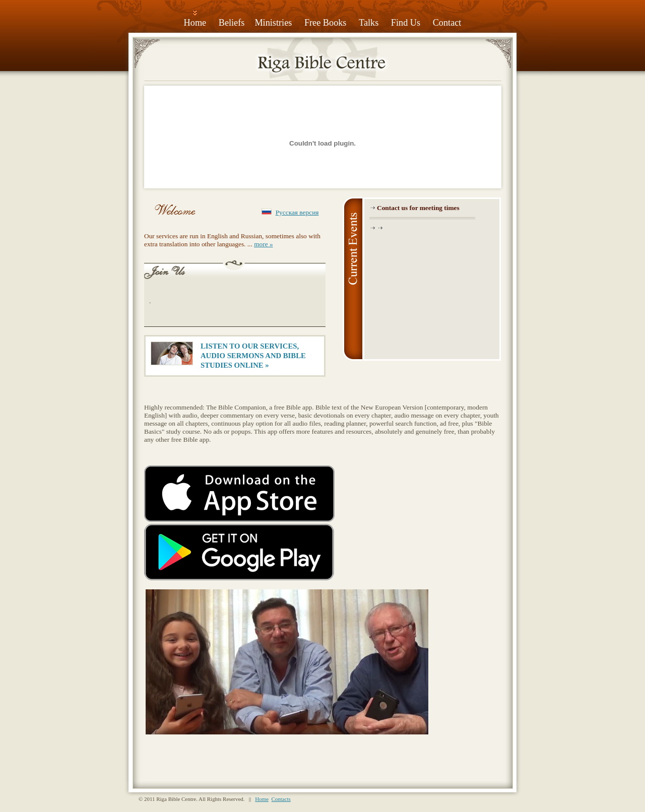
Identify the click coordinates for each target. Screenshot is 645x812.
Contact (447, 23)
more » (263, 244)
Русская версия (297, 212)
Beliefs (232, 23)
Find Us (406, 23)
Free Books (326, 23)
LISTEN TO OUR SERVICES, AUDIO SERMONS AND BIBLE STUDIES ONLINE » (253, 356)
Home (195, 23)
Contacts (281, 799)
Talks (369, 23)
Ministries (273, 23)
